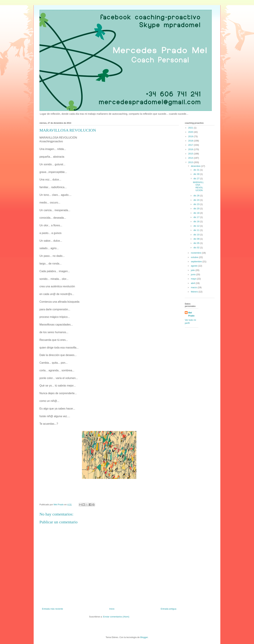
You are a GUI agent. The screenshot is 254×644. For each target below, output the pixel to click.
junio (194, 274)
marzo (194, 287)
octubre (195, 257)
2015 (191, 154)
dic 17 (197, 217)
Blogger (144, 637)
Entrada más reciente (53, 609)
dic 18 (197, 213)
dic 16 (197, 221)
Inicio (112, 609)
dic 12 (197, 226)
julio (193, 270)
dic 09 (197, 239)
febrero (195, 292)
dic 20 (197, 209)
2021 (191, 128)
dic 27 (197, 179)
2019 (191, 136)
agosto (195, 266)
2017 (191, 145)
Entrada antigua (168, 609)
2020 (191, 132)
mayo (194, 279)
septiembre (197, 262)
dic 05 (197, 243)
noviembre (196, 253)
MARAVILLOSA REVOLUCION (198, 186)
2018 (191, 141)
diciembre (196, 166)
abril (193, 283)
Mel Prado (191, 314)
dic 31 (197, 170)
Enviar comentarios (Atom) (116, 617)
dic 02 (197, 248)
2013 (191, 162)
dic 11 (197, 230)
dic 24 (197, 200)
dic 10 (197, 235)
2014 (191, 158)
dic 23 (197, 204)
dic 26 (197, 196)
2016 (191, 149)
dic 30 (197, 174)
